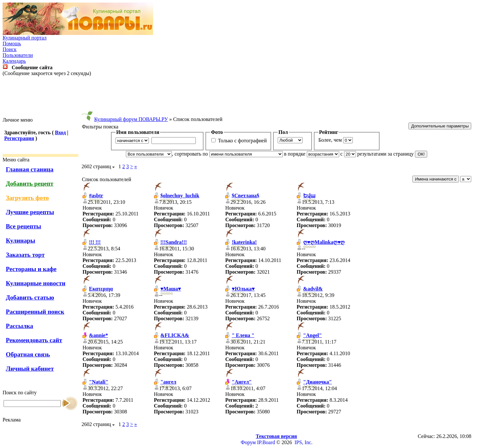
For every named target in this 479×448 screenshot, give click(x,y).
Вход (60, 132)
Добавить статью (30, 297)
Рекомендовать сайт (34, 340)
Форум (248, 442)
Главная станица (30, 169)
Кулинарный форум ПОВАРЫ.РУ (131, 119)
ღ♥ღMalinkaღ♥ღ (324, 242)
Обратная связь (28, 354)
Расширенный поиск (35, 312)
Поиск (10, 49)
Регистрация (19, 138)
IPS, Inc (303, 442)
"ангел (168, 382)
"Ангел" (242, 382)
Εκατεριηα (101, 289)
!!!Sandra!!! (174, 242)
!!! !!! (95, 242)
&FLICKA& (175, 335)
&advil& (313, 289)
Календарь (14, 61)
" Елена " (243, 335)
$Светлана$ (245, 196)
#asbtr (96, 196)
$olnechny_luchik (180, 196)
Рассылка (19, 326)
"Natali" (99, 382)
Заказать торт (25, 255)
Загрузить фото (27, 198)
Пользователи (18, 55)
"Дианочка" (318, 382)
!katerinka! (244, 242)
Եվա (309, 196)
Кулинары (21, 240)
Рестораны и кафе (31, 269)
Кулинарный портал (25, 38)
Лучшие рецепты (30, 212)
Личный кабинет (30, 369)
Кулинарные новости (36, 283)
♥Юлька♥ (243, 289)
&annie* (99, 335)
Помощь (12, 44)
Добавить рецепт (30, 184)
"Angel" (313, 335)
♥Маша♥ (171, 289)
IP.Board (266, 442)
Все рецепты (23, 226)
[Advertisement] (240, 97)
